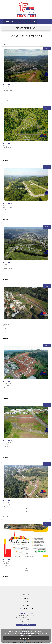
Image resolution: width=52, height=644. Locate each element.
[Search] (20, 21)
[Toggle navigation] (42, 21)
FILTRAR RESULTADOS (26, 28)
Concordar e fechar (26, 638)
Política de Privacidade (26, 635)
